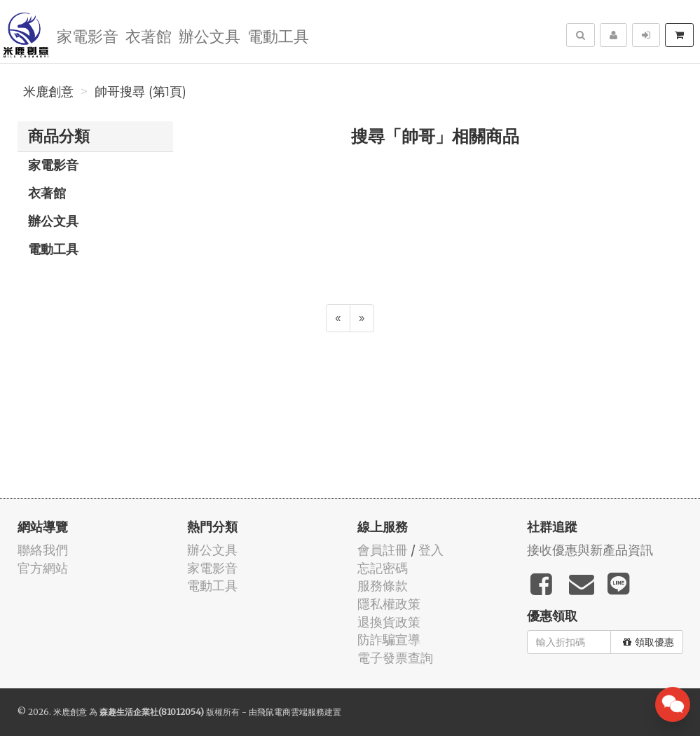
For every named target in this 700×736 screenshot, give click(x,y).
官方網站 (43, 568)
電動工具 (278, 35)
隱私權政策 (389, 604)
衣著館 (149, 35)
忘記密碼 (383, 568)
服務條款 (383, 586)
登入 (431, 550)
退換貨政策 (389, 622)
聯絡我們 (43, 550)
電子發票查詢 (395, 658)
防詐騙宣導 (389, 640)
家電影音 (88, 35)
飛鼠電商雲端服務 (291, 712)
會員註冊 (383, 550)
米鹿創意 (48, 92)
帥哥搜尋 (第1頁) (140, 92)
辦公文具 (210, 35)
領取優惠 (648, 642)
